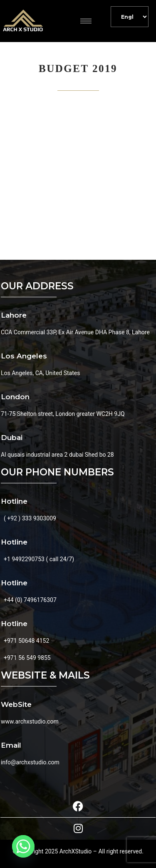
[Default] (130, 17)
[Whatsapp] (23, 846)
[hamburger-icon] (86, 21)
